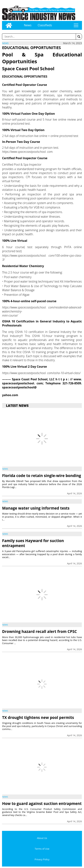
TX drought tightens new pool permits (38, 717)
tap (76, 25)
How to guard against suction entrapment (42, 803)
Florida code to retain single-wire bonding (41, 476)
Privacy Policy (42, 859)
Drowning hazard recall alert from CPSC (39, 631)
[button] (79, 37)
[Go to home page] (9, 25)
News (28, 25)
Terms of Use (42, 849)
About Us (42, 838)
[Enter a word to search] (39, 37)
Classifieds (45, 25)
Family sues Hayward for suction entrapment (33, 543)
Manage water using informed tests (36, 508)
